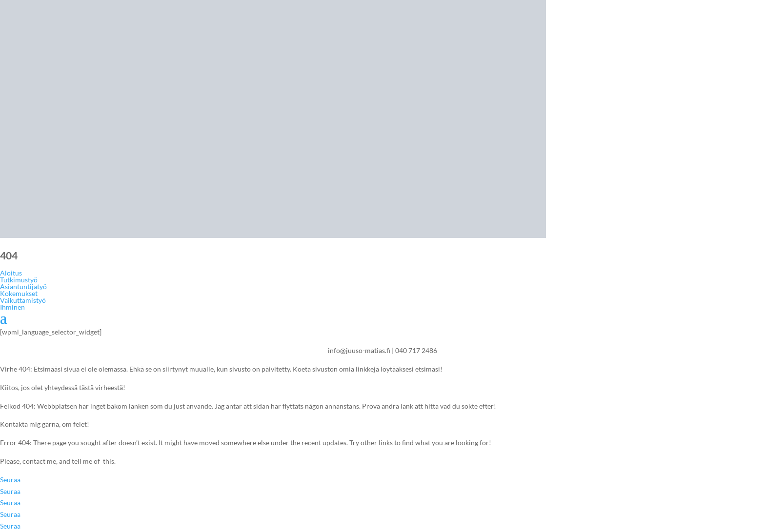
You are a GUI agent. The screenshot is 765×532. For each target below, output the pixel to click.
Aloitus (11, 273)
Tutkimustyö (19, 280)
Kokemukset (19, 293)
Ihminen (12, 307)
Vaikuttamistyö (23, 300)
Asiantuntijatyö (23, 286)
